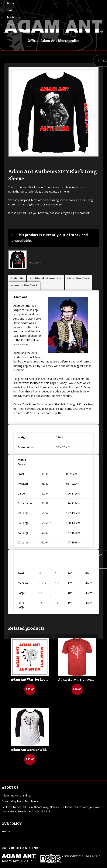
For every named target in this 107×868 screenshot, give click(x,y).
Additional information (45, 278)
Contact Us (14, 24)
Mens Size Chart (78, 278)
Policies (6, 831)
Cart (10, 10)
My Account (14, 17)
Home (11, 3)
